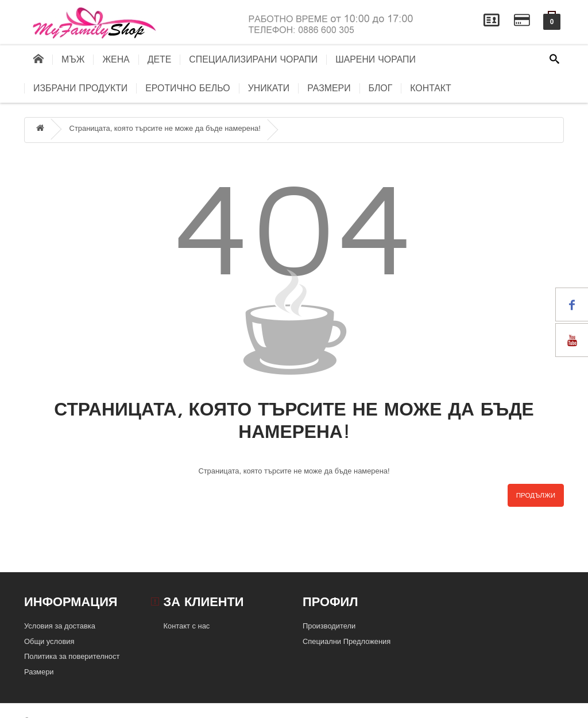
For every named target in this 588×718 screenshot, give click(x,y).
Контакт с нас (187, 626)
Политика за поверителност (72, 656)
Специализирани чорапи (253, 60)
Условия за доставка (60, 626)
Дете (160, 60)
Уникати (269, 88)
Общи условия (49, 641)
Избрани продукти (80, 88)
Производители (329, 626)
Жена (116, 60)
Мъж (73, 60)
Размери (329, 88)
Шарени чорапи (376, 60)
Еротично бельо (187, 88)
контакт (431, 88)
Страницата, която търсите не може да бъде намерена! (165, 128)
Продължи (536, 496)
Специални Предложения (347, 641)
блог (381, 88)
